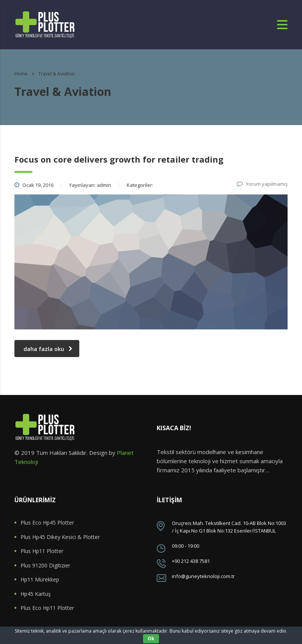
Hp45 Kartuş (36, 594)
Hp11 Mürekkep (40, 580)
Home (21, 74)
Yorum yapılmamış (262, 184)
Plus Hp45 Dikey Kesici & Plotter (60, 537)
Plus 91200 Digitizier (45, 566)
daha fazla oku (48, 349)
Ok (151, 639)
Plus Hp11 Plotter (42, 551)
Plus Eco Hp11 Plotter (47, 608)
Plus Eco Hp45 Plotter (47, 523)
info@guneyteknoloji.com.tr (203, 576)
